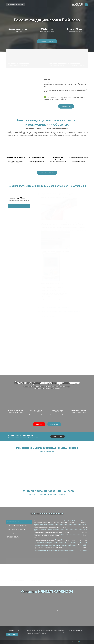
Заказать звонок (12, 634)
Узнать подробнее (58, 436)
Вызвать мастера (66, 106)
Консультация (54, 424)
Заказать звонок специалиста (19, 206)
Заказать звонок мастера (47, 41)
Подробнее (39, 424)
